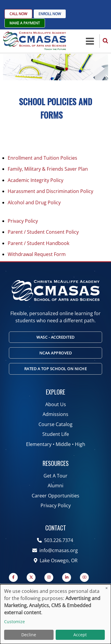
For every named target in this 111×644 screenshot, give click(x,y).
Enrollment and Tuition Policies (42, 158)
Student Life (56, 434)
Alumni (55, 486)
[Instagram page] (49, 577)
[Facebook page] (13, 577)
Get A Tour (55, 476)
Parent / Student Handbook (38, 243)
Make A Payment (25, 23)
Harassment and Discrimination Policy (50, 191)
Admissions (55, 414)
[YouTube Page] (84, 577)
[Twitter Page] (31, 577)
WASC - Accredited (55, 337)
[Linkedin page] (67, 577)
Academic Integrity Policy (36, 180)
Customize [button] (15, 622)
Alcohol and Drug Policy (34, 202)
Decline (29, 635)
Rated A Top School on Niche (56, 369)
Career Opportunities (55, 496)
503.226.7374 (56, 540)
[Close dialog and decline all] (107, 588)
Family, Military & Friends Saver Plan (48, 169)
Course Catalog (55, 424)
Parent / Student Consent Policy (43, 232)
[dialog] (55, 614)
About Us (56, 404)
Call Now (18, 14)
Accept (80, 635)
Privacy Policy (23, 221)
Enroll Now (50, 14)
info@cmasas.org (56, 550)
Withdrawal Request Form (37, 254)
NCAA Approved (56, 353)
